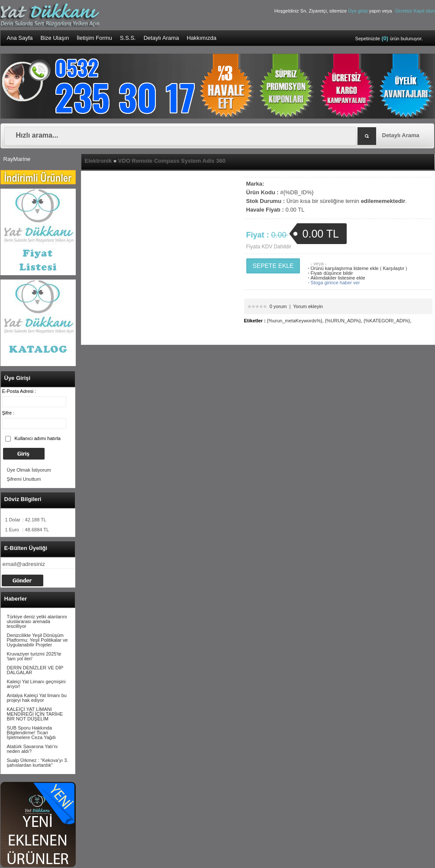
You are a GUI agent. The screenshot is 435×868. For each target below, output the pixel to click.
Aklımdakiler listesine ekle (336, 278)
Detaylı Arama (161, 38)
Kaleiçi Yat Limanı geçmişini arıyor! (36, 684)
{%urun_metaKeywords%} (295, 321)
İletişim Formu (94, 38)
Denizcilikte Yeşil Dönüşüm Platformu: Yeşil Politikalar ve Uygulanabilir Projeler (37, 640)
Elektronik (98, 161)
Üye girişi (358, 11)
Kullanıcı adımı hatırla (38, 438)
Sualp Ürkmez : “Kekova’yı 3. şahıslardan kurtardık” (38, 763)
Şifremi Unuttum (24, 479)
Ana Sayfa (20, 38)
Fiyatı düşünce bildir (330, 273)
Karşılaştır (394, 268)
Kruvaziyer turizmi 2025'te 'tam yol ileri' (34, 656)
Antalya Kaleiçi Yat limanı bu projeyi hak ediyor (37, 698)
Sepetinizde (389, 38)
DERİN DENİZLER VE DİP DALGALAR (35, 670)
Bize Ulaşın (55, 38)
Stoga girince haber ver (333, 283)
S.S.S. (128, 38)
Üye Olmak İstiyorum (29, 470)
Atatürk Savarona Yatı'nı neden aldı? (32, 749)
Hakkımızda (201, 38)
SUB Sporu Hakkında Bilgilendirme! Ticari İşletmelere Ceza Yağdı (31, 733)
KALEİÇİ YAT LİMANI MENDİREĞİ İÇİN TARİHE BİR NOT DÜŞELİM (35, 714)
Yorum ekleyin (308, 306)
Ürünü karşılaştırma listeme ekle (342, 268)
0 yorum (278, 306)
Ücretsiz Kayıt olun (415, 11)
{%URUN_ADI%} (343, 321)
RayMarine (17, 159)
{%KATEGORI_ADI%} (387, 321)
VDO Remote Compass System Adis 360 (172, 161)
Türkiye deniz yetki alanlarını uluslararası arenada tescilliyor (37, 621)
